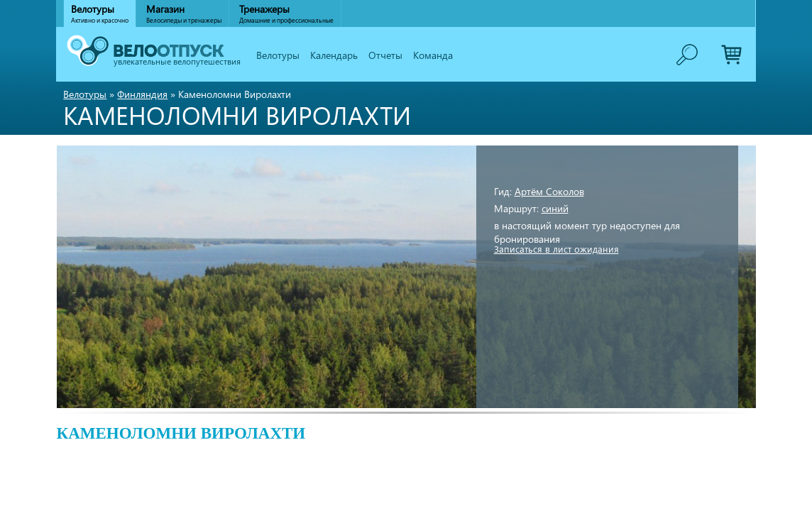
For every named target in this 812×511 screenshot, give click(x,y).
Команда (433, 55)
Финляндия (142, 94)
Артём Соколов (549, 191)
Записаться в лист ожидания (556, 249)
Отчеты (385, 55)
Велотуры (278, 55)
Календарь (334, 55)
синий (555, 208)
